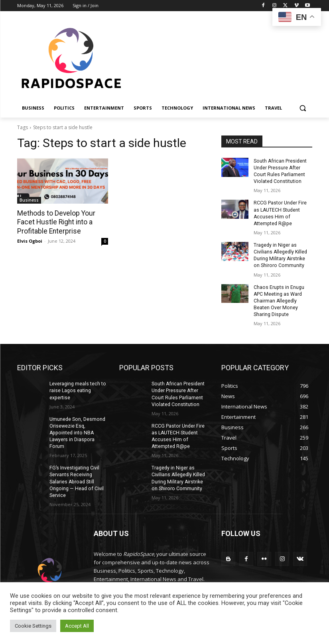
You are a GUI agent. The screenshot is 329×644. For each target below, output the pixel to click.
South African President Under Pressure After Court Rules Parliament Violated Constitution (280, 171)
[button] (303, 108)
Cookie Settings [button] (33, 626)
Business (29, 200)
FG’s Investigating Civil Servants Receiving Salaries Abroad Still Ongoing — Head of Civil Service (76, 478)
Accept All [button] (77, 626)
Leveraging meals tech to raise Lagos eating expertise (78, 388)
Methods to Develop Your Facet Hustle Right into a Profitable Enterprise (55, 222)
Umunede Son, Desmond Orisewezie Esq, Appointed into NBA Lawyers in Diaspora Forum (77, 430)
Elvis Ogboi (30, 241)
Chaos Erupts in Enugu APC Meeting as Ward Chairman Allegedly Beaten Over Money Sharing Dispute (279, 299)
